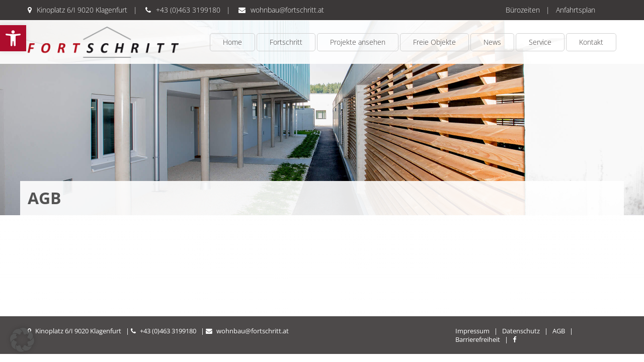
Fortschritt (286, 42)
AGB (559, 331)
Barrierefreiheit (478, 339)
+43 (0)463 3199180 (188, 10)
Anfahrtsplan (576, 10)
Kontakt (591, 42)
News (492, 42)
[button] (13, 38)
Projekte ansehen (358, 42)
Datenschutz (521, 331)
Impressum (472, 331)
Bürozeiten (523, 10)
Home (232, 42)
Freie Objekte (434, 42)
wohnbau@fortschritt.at (287, 10)
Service (540, 42)
